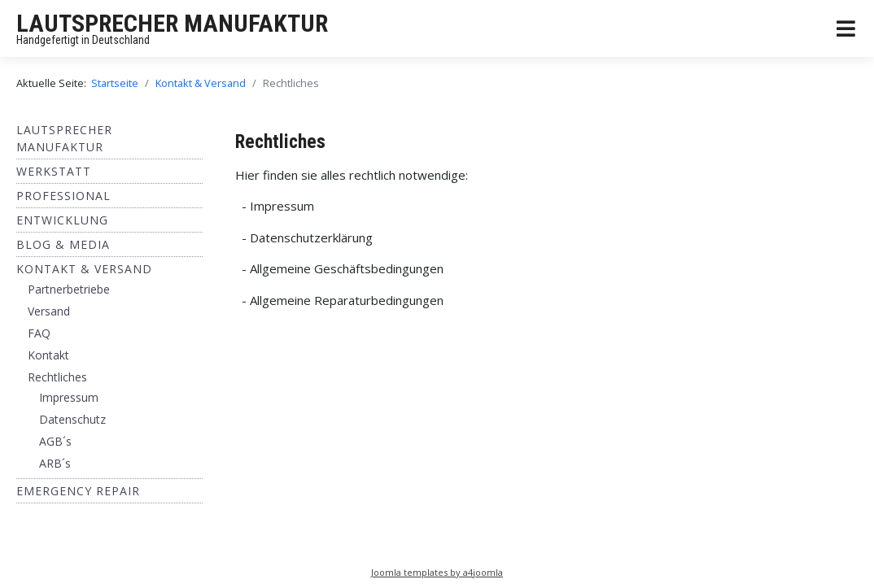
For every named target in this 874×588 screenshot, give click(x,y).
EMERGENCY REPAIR (78, 491)
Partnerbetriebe (69, 289)
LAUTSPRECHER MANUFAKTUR (172, 23)
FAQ (39, 333)
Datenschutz (72, 419)
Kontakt (48, 355)
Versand (49, 311)
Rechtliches (57, 377)
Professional (63, 196)
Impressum (69, 397)
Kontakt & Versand (84, 269)
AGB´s (55, 441)
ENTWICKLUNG (62, 220)
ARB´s (55, 463)
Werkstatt (54, 171)
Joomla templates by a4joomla (437, 572)
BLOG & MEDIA (63, 244)
